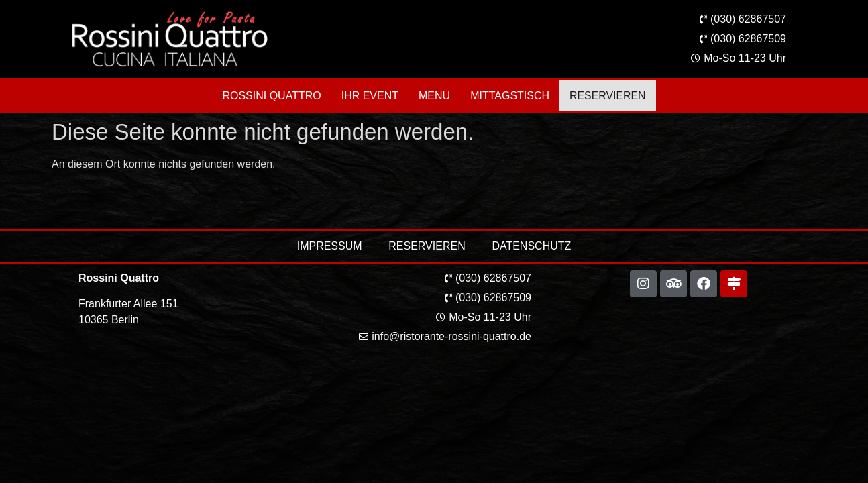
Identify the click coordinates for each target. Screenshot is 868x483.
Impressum (329, 246)
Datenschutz (532, 246)
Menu (436, 96)
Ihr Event (372, 96)
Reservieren (607, 96)
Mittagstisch (512, 96)
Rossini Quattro (274, 96)
